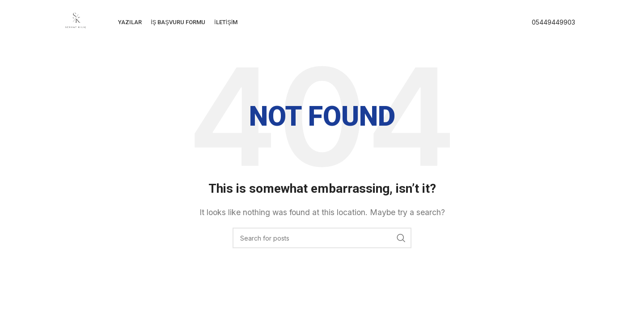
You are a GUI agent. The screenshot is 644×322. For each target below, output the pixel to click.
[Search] (322, 238)
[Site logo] (76, 21)
